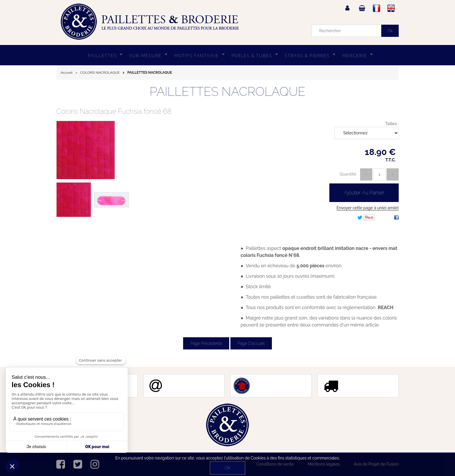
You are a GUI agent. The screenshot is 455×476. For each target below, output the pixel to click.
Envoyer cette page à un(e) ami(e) (368, 208)
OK (227, 468)
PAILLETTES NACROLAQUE (228, 92)
